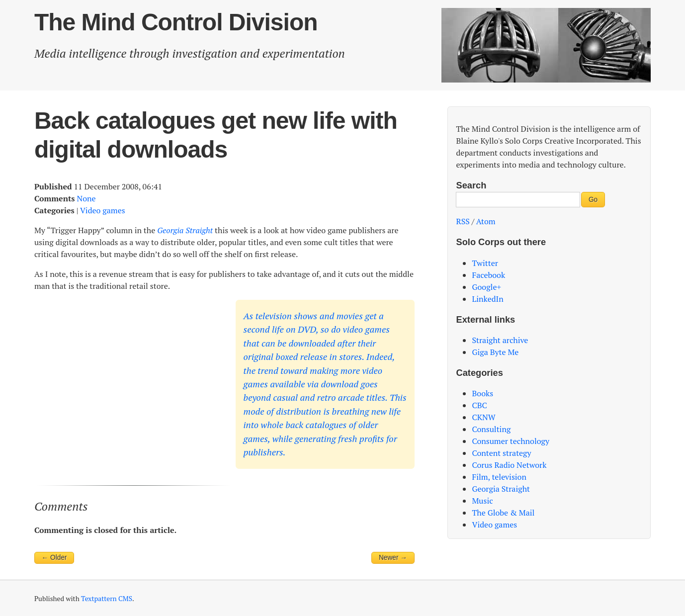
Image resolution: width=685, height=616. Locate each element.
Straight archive (500, 340)
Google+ (486, 287)
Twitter (485, 263)
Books (482, 393)
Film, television (499, 477)
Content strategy (501, 453)
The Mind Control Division (176, 22)
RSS (463, 221)
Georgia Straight (501, 489)
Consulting (491, 429)
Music (482, 501)
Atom (486, 221)
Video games (103, 210)
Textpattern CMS (107, 599)
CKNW (483, 417)
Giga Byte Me (495, 352)
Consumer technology (511, 441)
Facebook (488, 275)
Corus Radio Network (509, 465)
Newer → (393, 558)
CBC (479, 405)
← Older (54, 558)
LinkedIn (487, 299)
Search (471, 185)
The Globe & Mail (503, 513)
